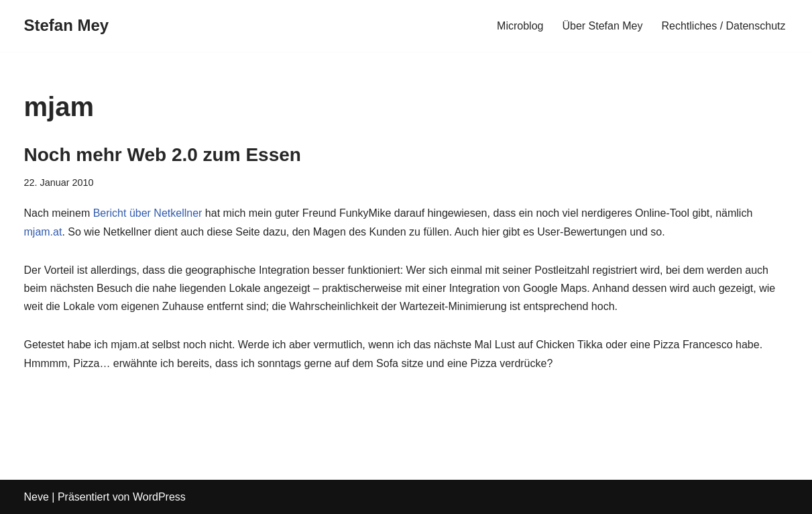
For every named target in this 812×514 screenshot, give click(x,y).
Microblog (520, 26)
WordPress (159, 497)
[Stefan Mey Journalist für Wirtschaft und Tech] (67, 26)
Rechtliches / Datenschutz (724, 26)
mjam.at (43, 232)
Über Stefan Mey (602, 26)
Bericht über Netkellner (148, 213)
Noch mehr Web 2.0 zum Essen (163, 155)
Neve (37, 497)
